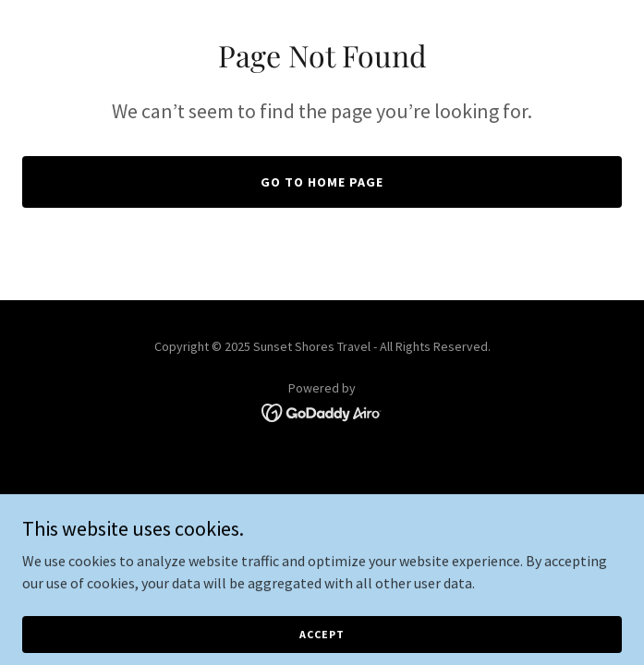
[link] (322, 411)
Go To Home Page (322, 182)
